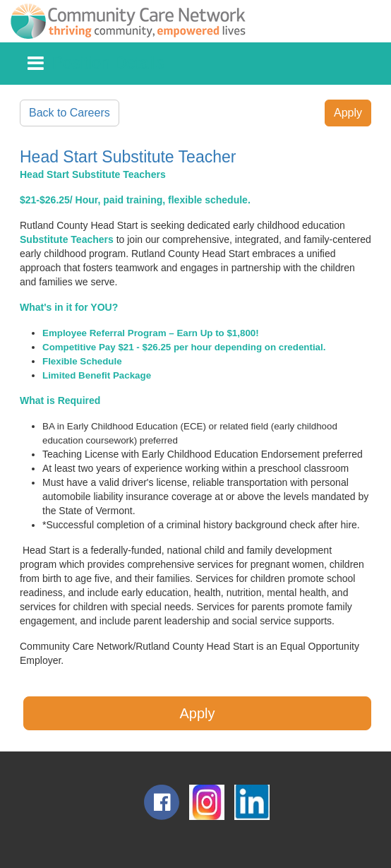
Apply (348, 113)
